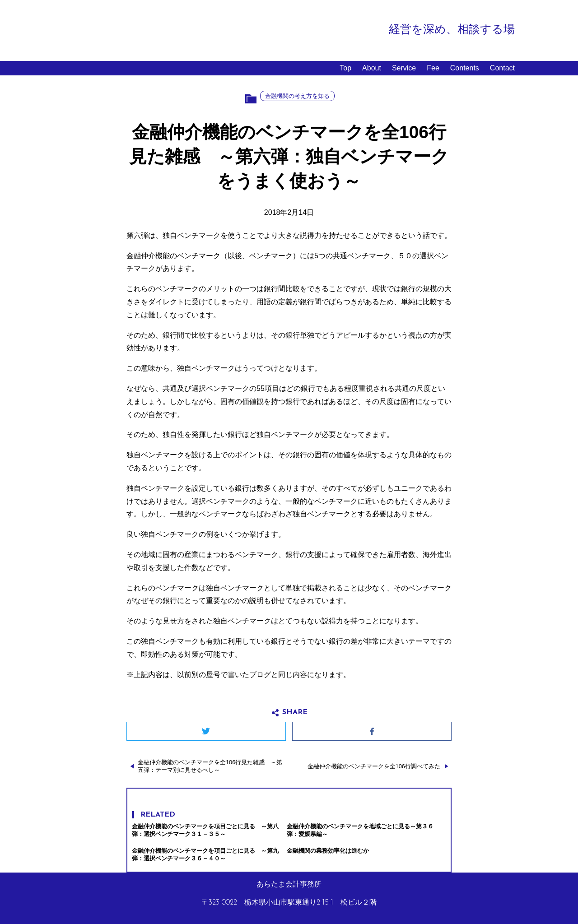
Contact (502, 68)
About (372, 68)
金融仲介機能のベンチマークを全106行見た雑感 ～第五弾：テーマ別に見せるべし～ (210, 766)
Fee (433, 68)
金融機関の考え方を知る (297, 96)
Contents (465, 68)
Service (404, 68)
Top (345, 68)
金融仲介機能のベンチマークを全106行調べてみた (374, 766)
